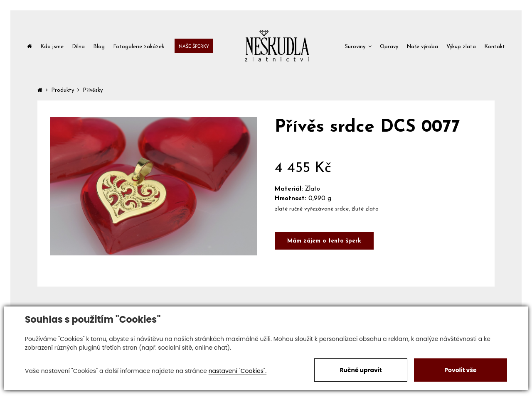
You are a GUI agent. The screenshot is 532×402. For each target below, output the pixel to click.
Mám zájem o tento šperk (324, 241)
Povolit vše (460, 370)
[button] (358, 46)
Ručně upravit (361, 370)
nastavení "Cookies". (238, 371)
